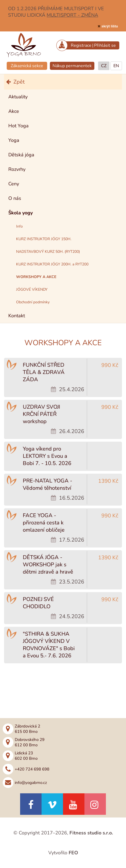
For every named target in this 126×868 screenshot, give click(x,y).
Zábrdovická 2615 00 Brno (27, 729)
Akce (14, 111)
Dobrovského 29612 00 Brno (30, 742)
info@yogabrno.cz (31, 783)
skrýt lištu (110, 26)
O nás (15, 198)
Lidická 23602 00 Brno (26, 756)
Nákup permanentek (72, 66)
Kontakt (17, 316)
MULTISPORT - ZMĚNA (72, 15)
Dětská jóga (21, 155)
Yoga (14, 140)
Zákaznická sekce (27, 66)
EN (116, 66)
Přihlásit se (105, 45)
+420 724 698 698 (32, 769)
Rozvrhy (17, 169)
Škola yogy (21, 213)
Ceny (14, 184)
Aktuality (18, 97)
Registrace (81, 45)
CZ (104, 66)
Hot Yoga (18, 126)
